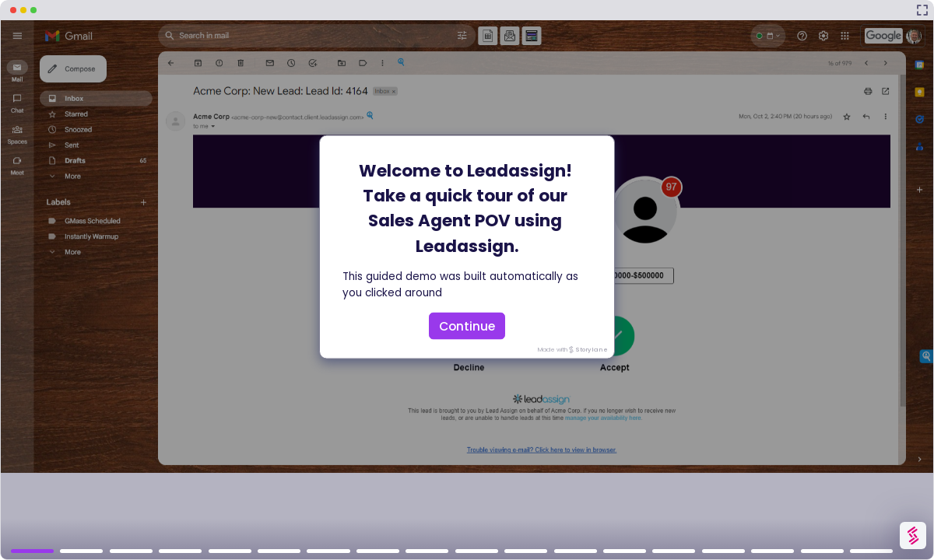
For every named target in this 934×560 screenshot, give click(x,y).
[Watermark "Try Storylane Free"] (913, 535)
